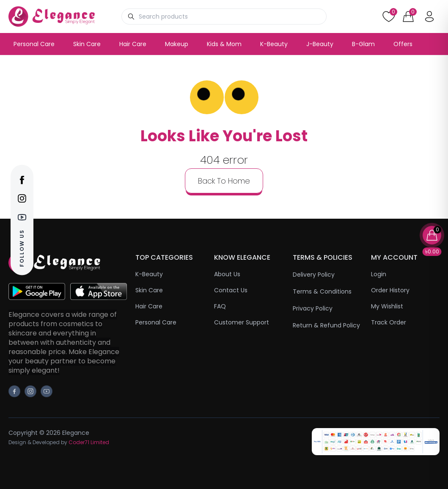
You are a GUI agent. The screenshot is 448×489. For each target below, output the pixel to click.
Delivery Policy (314, 275)
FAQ (220, 306)
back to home (224, 181)
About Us (227, 274)
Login (379, 274)
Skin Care (87, 44)
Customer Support (242, 322)
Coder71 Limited (89, 442)
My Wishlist (387, 306)
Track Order (389, 322)
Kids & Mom (224, 44)
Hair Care (133, 44)
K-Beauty (274, 44)
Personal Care (34, 44)
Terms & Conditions (322, 291)
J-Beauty (320, 44)
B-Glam (363, 44)
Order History (390, 290)
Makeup (177, 44)
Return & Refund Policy (326, 325)
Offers (403, 44)
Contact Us (231, 290)
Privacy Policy (313, 308)
